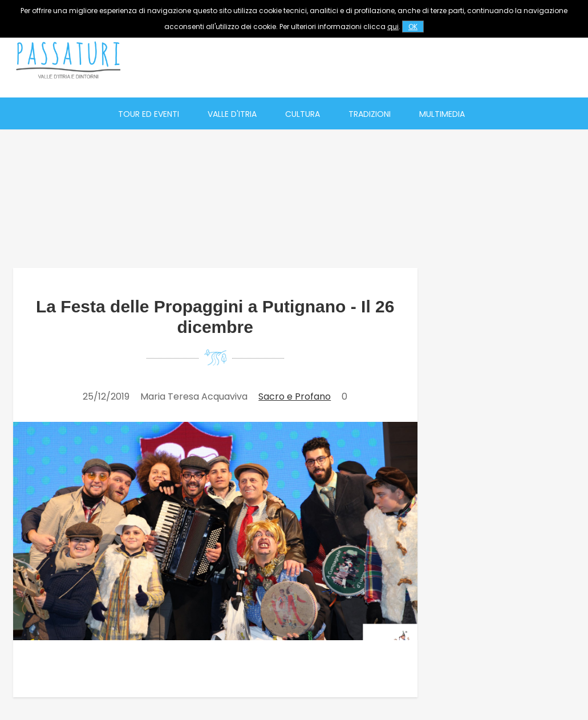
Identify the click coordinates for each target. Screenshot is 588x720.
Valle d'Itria (232, 114)
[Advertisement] (374, 60)
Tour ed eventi (149, 114)
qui (393, 27)
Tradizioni (370, 114)
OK (413, 27)
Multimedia (442, 114)
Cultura (303, 114)
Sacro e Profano (295, 396)
